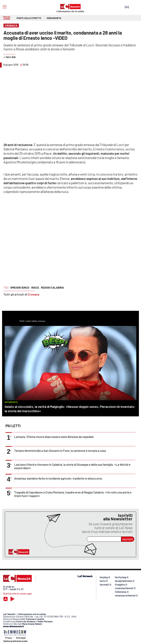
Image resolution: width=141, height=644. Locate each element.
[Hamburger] (5, 7)
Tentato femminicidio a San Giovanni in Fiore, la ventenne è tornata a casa (60, 451)
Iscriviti (128, 539)
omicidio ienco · (20, 287)
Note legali (21, 638)
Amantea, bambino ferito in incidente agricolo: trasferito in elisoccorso (58, 478)
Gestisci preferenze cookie (15, 641)
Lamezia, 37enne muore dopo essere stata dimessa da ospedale (54, 437)
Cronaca (33, 294)
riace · (36, 287)
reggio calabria (52, 287)
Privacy (9, 638)
